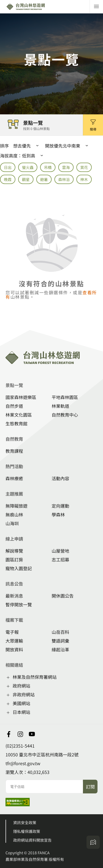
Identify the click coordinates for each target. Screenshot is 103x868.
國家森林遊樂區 (21, 397)
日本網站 (21, 712)
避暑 (44, 179)
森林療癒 (14, 478)
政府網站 (21, 686)
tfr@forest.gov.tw (23, 763)
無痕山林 (14, 514)
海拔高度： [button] (23, 155)
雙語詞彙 (60, 641)
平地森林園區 (65, 397)
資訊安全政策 (25, 822)
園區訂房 (14, 559)
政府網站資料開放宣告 (32, 840)
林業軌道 (60, 406)
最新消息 (14, 596)
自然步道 (14, 406)
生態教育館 (16, 423)
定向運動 (60, 506)
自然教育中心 (65, 415)
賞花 (84, 167)
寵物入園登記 (19, 568)
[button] (93, 125)
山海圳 (12, 523)
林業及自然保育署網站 (35, 677)
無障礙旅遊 (16, 506)
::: (2, 326)
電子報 (12, 632)
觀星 (26, 179)
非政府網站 (24, 694)
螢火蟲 (28, 167)
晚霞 (8, 179)
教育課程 (14, 451)
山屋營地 (60, 551)
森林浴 (64, 179)
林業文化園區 (19, 415)
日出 (8, 167)
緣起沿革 (60, 649)
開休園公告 (63, 596)
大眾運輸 (14, 641)
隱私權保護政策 (27, 831)
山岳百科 (60, 632)
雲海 (66, 167)
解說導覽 (14, 551)
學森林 (58, 514)
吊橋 (48, 167)
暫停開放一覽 (19, 604)
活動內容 (60, 478)
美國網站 (21, 703)
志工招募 (60, 559)
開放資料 (14, 649)
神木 (84, 179)
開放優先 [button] (54, 146)
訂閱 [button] (90, 787)
